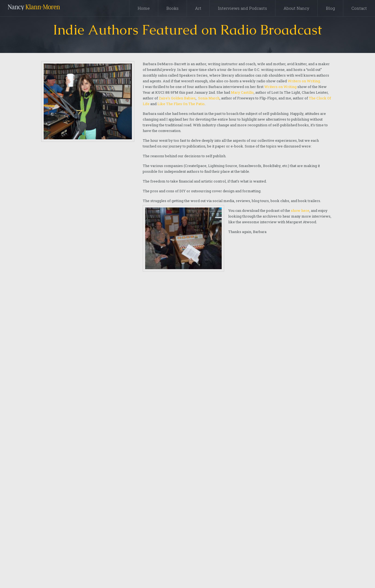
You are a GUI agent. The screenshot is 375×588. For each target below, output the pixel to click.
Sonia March (209, 98)
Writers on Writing (304, 81)
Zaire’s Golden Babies (177, 98)
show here (300, 210)
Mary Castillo (242, 92)
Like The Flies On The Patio (181, 104)
